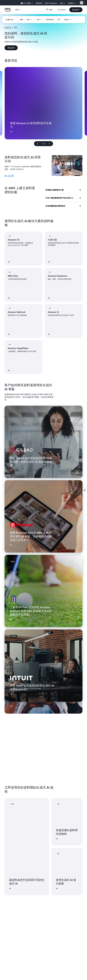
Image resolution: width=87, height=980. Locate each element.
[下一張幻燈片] (50, 144)
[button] (76, 10)
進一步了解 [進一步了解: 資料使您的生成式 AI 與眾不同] (9, 176)
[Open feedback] (85, 490)
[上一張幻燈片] (37, 144)
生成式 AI (8, 27)
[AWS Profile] (82, 3)
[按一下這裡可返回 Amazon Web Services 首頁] (8, 11)
